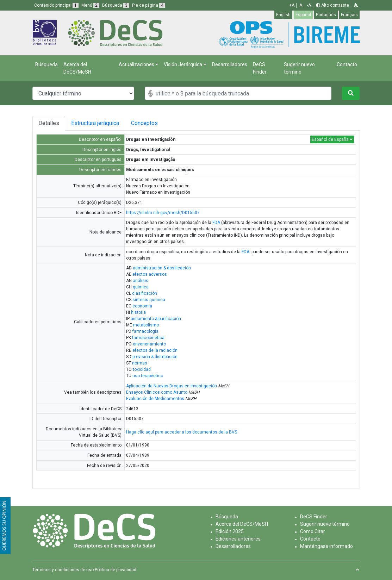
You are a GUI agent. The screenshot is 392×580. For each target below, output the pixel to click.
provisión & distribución (155, 357)
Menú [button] (90, 5)
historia (138, 312)
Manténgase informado (326, 546)
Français (349, 15)
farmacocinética (148, 338)
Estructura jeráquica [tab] (105, 123)
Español (303, 15)
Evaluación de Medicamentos (155, 399)
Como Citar (313, 531)
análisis (141, 281)
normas (140, 363)
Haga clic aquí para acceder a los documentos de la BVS (182, 432)
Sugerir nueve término (325, 524)
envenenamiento (149, 344)
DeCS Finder (260, 68)
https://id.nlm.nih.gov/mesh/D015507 (163, 213)
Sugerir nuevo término (299, 68)
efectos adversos (150, 274)
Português (326, 15)
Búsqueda (46, 64)
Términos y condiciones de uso (63, 570)
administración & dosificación (162, 268)
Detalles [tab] (51, 123)
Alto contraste (332, 5)
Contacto (347, 64)
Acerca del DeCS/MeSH (77, 68)
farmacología (145, 331)
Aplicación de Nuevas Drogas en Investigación (172, 386)
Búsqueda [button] (116, 5)
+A (292, 5)
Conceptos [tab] (172, 123)
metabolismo (146, 325)
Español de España (332, 139)
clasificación (145, 293)
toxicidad (142, 369)
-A (309, 5)
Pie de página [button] (149, 5)
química (141, 287)
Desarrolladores (230, 64)
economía (142, 306)
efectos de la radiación (155, 350)
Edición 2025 (230, 531)
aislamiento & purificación (156, 319)
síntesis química (149, 300)
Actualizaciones (136, 64)
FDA (216, 223)
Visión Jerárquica (183, 64)
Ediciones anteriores (238, 539)
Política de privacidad (116, 570)
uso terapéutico (148, 376)
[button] (356, 5)
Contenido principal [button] (56, 5)
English (283, 15)
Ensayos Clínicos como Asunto (157, 392)
